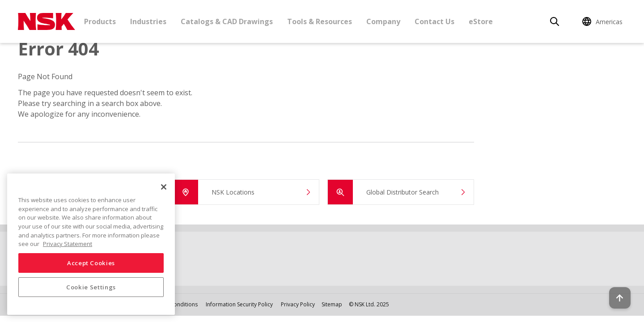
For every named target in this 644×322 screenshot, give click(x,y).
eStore (481, 21)
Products (100, 21)
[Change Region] (604, 21)
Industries (148, 21)
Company (383, 21)
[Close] (164, 187)
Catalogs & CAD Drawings (227, 21)
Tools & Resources (320, 21)
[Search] (555, 21)
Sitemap (332, 304)
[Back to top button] (615, 290)
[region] (91, 244)
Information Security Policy (239, 304)
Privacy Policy (298, 304)
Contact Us (434, 21)
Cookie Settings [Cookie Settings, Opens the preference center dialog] (91, 287)
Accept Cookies (91, 263)
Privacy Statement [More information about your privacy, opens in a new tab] (68, 244)
